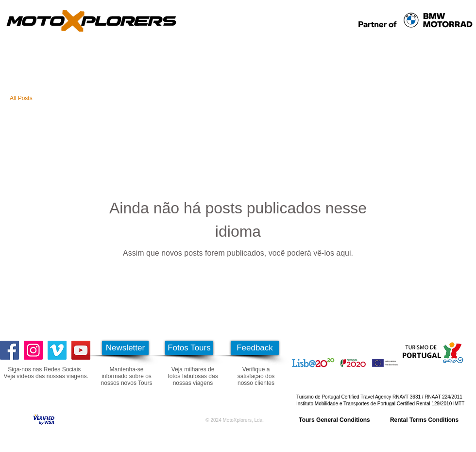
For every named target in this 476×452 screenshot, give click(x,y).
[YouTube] (81, 350)
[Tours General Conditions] (334, 420)
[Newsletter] (125, 348)
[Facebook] (9, 350)
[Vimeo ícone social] (57, 350)
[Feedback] (255, 348)
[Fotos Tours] (189, 348)
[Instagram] (33, 350)
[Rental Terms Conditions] (424, 420)
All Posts (21, 98)
